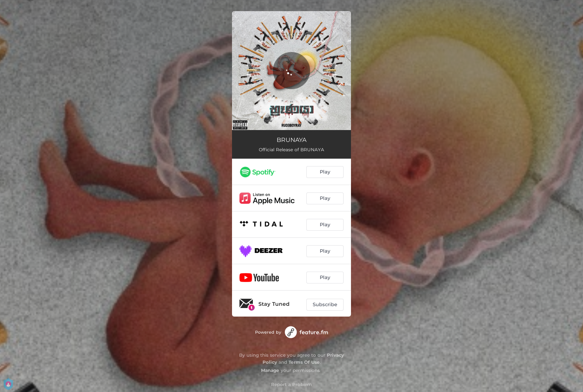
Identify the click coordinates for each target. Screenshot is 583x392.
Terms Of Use (304, 362)
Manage (270, 370)
